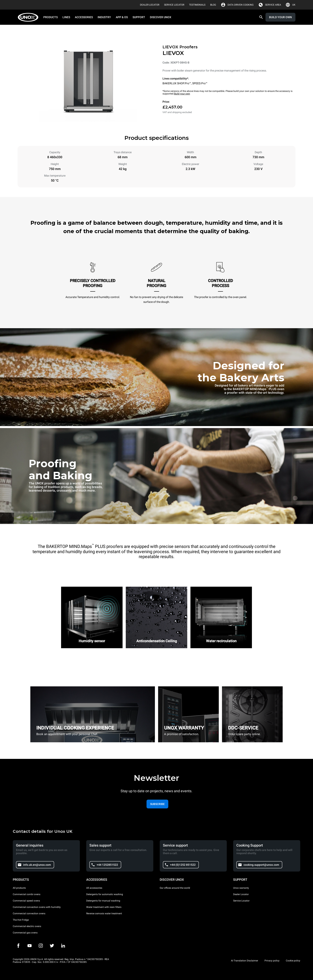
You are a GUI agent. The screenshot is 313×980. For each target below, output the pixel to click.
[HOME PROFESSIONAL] (29, 17)
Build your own (182, 94)
